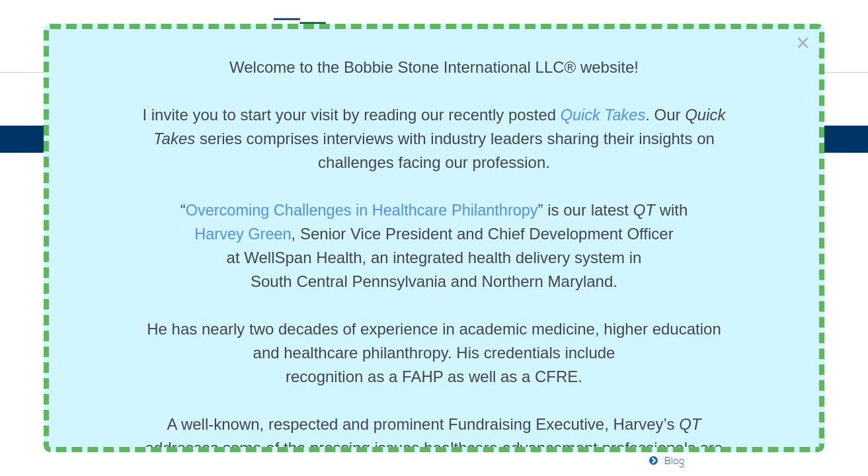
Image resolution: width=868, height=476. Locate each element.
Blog (674, 461)
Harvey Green (243, 234)
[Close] (803, 43)
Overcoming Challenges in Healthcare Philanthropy (362, 210)
